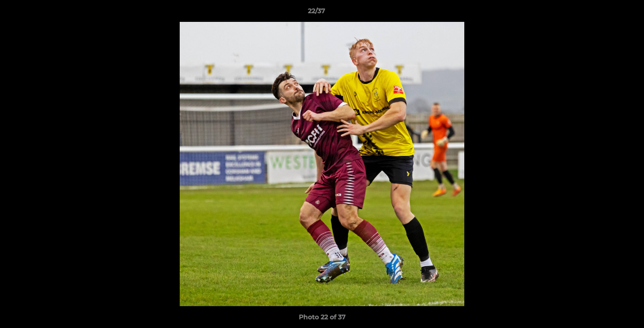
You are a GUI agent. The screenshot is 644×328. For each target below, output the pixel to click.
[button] (606, 13)
